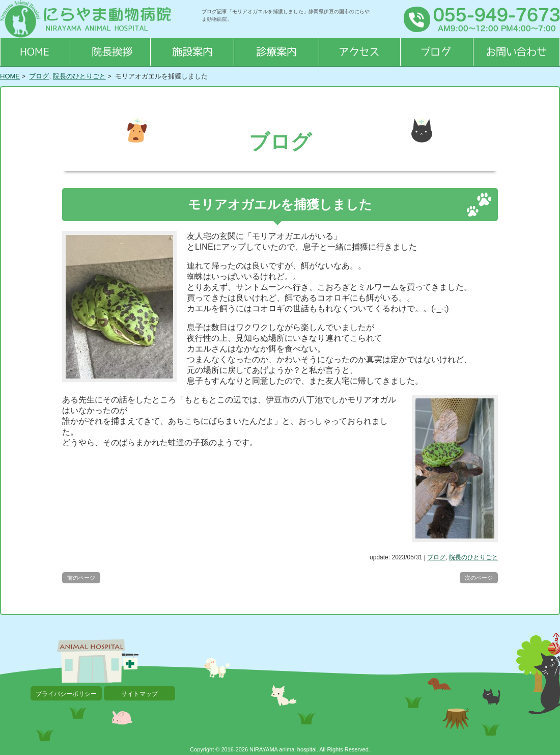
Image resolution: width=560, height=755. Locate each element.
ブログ (39, 76)
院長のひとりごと (79, 76)
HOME (10, 76)
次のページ (479, 578)
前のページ (81, 578)
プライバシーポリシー (66, 694)
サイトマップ (139, 694)
